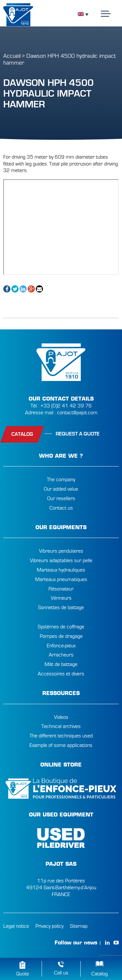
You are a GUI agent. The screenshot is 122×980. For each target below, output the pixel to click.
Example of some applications (61, 745)
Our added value (61, 489)
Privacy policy (49, 926)
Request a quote (78, 434)
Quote (23, 974)
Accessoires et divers (61, 674)
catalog (22, 434)
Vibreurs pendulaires (61, 551)
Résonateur (61, 589)
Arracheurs (61, 655)
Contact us (61, 508)
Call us (61, 973)
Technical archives (61, 726)
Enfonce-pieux (61, 646)
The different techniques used (61, 736)
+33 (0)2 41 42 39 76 (66, 406)
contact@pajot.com (77, 413)
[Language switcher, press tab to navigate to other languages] (83, 14)
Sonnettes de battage (61, 608)
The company (61, 480)
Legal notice (16, 926)
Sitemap (79, 926)
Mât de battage (61, 664)
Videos (61, 717)
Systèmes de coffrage (61, 627)
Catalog (100, 974)
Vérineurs (61, 598)
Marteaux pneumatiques (61, 579)
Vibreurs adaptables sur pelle (61, 561)
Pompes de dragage (61, 636)
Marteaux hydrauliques (61, 570)
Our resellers (61, 498)
